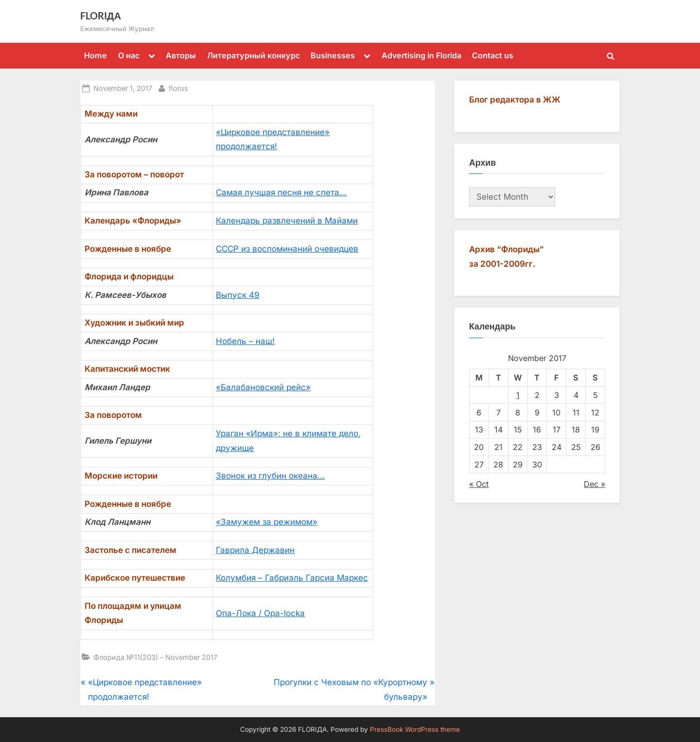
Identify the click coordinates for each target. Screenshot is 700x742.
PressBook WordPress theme (415, 729)
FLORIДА (101, 16)
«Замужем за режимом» (267, 522)
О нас (129, 55)
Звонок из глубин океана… (270, 476)
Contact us (493, 55)
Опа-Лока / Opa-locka (260, 613)
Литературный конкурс (254, 55)
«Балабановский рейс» (263, 387)
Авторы (181, 55)
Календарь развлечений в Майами (287, 221)
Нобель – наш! (245, 341)
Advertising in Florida (421, 55)
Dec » (595, 484)
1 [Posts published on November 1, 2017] (518, 395)
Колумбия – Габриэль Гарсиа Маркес (292, 578)
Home (96, 55)
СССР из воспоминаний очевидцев (287, 249)
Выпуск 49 (238, 295)
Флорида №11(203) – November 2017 (155, 657)
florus (178, 87)
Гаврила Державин (255, 550)
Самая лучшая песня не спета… (281, 192)
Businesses (333, 55)
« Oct (479, 484)
